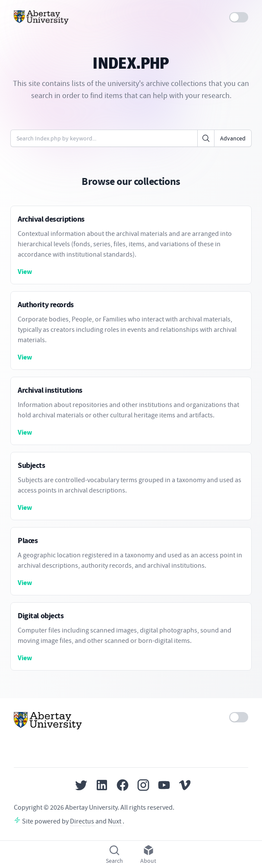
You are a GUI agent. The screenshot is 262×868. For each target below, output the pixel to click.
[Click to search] (206, 138)
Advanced (233, 138)
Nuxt (115, 821)
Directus (83, 821)
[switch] (239, 17)
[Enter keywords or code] (104, 138)
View (25, 272)
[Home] (41, 17)
